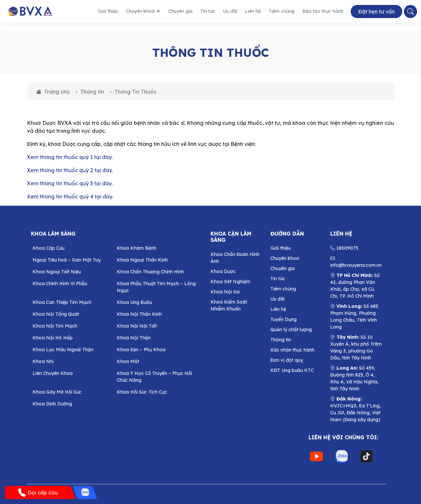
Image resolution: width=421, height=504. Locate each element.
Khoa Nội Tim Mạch (55, 326)
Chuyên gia (180, 11)
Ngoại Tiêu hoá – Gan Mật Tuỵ (67, 260)
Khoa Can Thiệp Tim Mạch (62, 302)
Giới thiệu (108, 11)
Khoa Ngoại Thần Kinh (142, 260)
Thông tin (92, 92)
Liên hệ (253, 11)
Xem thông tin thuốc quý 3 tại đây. (70, 183)
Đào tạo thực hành (323, 11)
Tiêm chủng (282, 11)
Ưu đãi (230, 11)
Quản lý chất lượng (291, 330)
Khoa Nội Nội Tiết (137, 326)
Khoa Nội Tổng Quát (56, 314)
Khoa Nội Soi (225, 292)
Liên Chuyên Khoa (53, 373)
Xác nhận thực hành (292, 350)
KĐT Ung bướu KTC (292, 370)
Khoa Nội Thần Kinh (139, 314)
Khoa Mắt (128, 361)
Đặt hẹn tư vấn (376, 11)
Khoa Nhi (43, 361)
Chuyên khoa (143, 11)
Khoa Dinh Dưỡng (52, 404)
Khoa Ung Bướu (134, 302)
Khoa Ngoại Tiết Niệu (57, 272)
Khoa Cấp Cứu (49, 248)
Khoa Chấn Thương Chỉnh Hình (150, 272)
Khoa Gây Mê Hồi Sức (57, 392)
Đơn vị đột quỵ (287, 360)
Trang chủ (53, 92)
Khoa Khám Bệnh (136, 248)
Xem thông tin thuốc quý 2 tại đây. (70, 170)
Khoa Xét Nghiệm (230, 282)
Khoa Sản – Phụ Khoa (141, 350)
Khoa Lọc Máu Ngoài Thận (63, 350)
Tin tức (208, 11)
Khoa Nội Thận (134, 338)
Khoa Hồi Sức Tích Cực (142, 392)
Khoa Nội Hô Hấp (53, 338)
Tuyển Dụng (284, 319)
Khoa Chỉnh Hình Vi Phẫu (60, 284)
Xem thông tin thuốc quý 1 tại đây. (70, 157)
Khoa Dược (223, 271)
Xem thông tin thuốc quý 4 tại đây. (70, 196)
